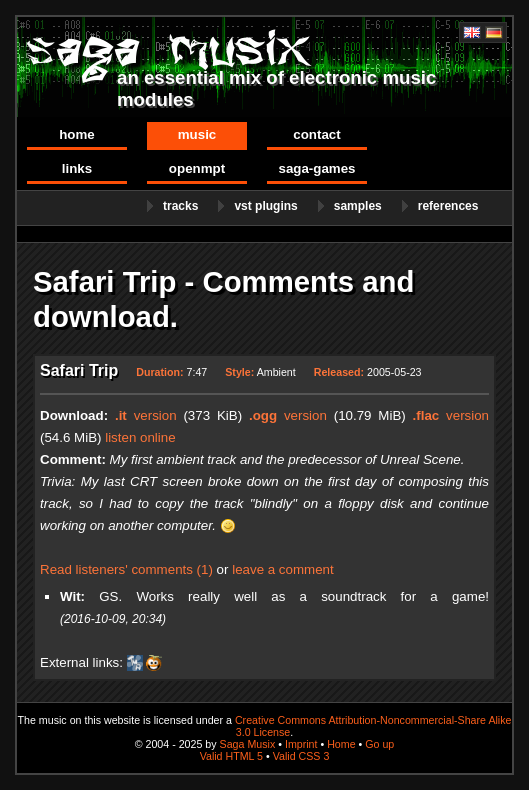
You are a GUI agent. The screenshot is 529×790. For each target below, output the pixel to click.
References (448, 206)
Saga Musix (248, 744)
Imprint (301, 744)
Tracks (180, 206)
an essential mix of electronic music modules (276, 88)
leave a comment (283, 569)
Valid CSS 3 (301, 756)
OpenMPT (197, 168)
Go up (379, 744)
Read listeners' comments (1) (126, 569)
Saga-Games (316, 168)
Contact (316, 134)
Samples (358, 206)
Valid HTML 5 (231, 756)
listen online (140, 437)
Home (77, 134)
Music (197, 134)
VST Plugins (265, 206)
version (146, 415)
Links (77, 168)
